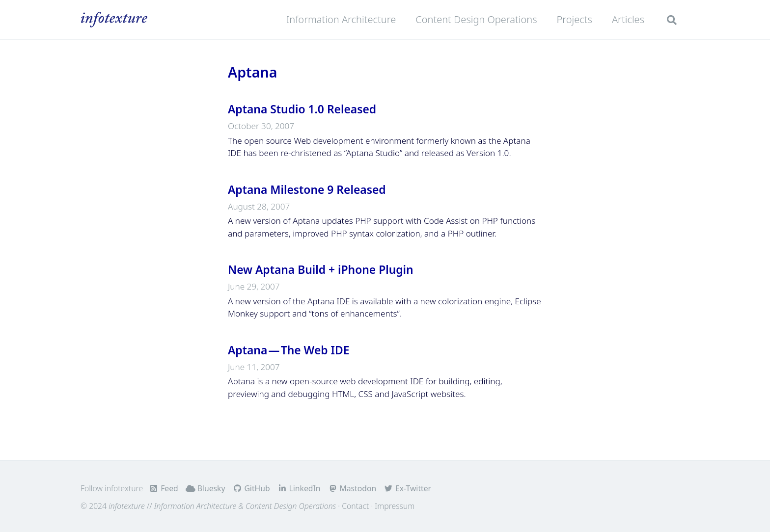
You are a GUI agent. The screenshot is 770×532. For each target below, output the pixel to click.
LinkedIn (299, 488)
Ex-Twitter (407, 488)
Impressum (395, 506)
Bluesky (206, 488)
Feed (163, 488)
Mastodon (352, 488)
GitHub (251, 488)
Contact (355, 506)
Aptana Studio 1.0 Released (302, 109)
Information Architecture (341, 19)
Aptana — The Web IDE (289, 350)
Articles (628, 19)
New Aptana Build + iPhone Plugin (321, 270)
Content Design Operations (476, 19)
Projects (575, 19)
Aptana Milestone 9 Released (307, 190)
